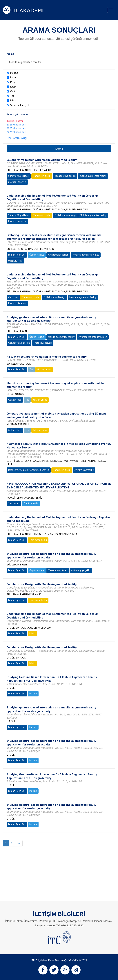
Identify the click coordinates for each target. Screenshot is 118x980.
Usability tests (15, 261)
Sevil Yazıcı (14, 503)
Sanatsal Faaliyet (20, 105)
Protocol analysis (17, 221)
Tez (12, 96)
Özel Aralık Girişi (17, 138)
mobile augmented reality (93, 176)
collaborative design (65, 176)
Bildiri (13, 100)
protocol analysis (17, 182)
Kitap (13, 87)
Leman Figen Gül (17, 255)
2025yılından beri (16, 128)
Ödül (13, 91)
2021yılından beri (16, 132)
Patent (14, 77)
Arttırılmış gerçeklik (81, 570)
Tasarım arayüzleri (58, 570)
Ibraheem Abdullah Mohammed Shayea (29, 470)
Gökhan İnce (15, 400)
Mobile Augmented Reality (83, 297)
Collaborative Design (54, 297)
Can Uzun (13, 297)
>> (19, 843)
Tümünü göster (15, 121)
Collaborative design (65, 215)
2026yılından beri (16, 125)
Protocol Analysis (17, 303)
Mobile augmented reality (93, 215)
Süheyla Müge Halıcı (19, 176)
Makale (14, 73)
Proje (13, 82)
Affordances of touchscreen (93, 337)
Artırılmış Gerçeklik (84, 470)
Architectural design (58, 255)
